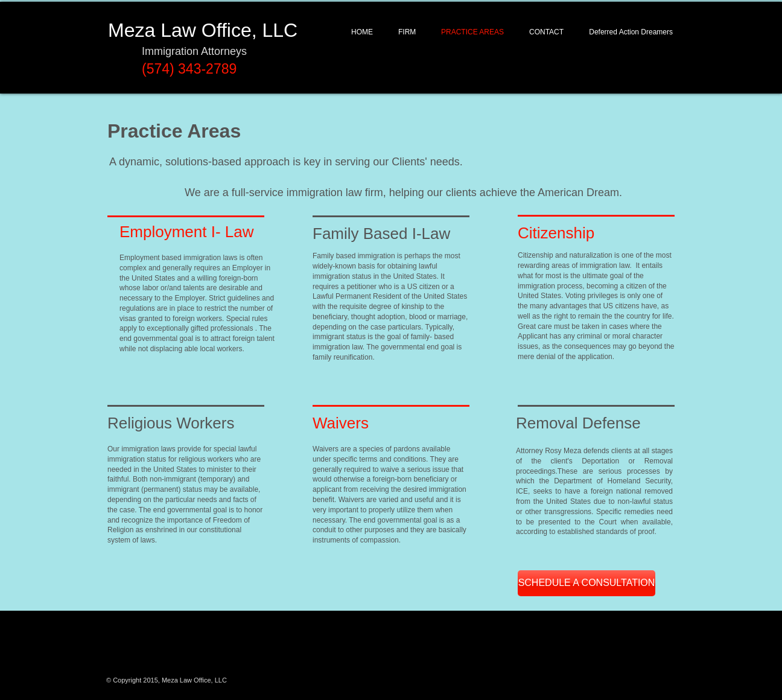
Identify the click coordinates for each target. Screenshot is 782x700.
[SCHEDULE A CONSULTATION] (586, 583)
